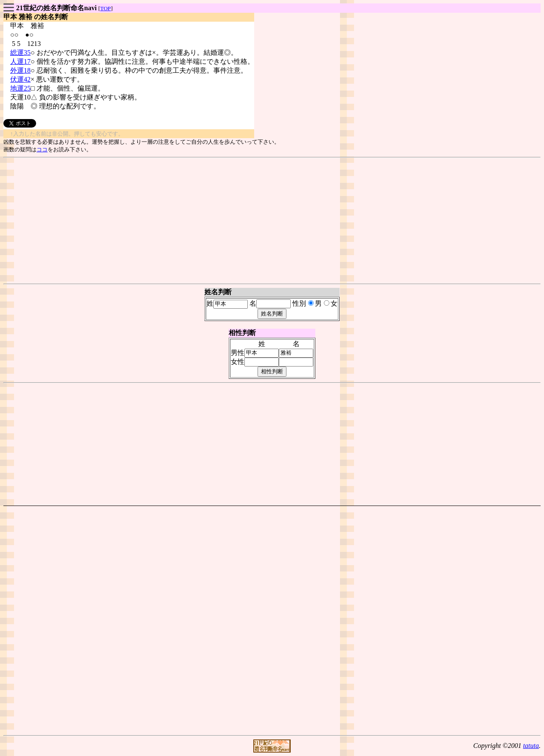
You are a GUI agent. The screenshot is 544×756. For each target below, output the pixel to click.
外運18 (20, 70)
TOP (106, 8)
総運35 (20, 53)
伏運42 (20, 79)
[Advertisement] (272, 221)
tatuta (531, 746)
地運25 (20, 88)
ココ (42, 149)
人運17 (20, 61)
